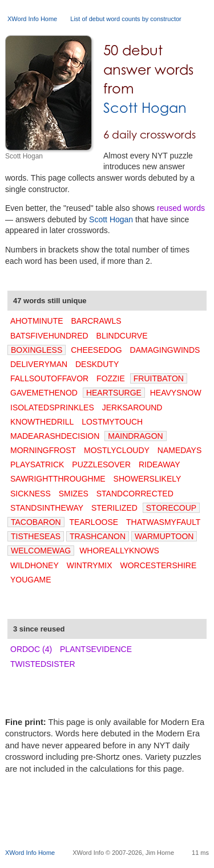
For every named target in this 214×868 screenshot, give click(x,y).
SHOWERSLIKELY (148, 479)
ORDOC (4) (31, 649)
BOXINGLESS (37, 350)
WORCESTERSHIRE (158, 565)
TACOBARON (36, 522)
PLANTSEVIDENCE (96, 649)
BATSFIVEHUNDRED (49, 336)
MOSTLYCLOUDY (117, 450)
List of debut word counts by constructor (126, 19)
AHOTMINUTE (37, 321)
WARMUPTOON (164, 536)
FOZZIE (111, 378)
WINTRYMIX (90, 565)
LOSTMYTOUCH (112, 422)
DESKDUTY (97, 364)
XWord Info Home (32, 19)
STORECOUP (171, 508)
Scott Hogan (145, 108)
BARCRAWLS (96, 321)
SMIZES (74, 494)
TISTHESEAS (36, 536)
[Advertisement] (110, 821)
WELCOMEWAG (41, 551)
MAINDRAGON (135, 436)
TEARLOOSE (94, 522)
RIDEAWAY (160, 464)
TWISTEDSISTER (43, 664)
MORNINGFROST (43, 450)
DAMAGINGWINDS (165, 350)
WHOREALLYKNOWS (119, 551)
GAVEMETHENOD (44, 393)
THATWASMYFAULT (163, 522)
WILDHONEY (35, 565)
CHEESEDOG (96, 350)
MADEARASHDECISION (55, 436)
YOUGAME (31, 580)
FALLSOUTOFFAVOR (49, 378)
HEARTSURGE (114, 393)
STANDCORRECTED (135, 494)
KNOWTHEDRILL (42, 422)
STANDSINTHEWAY (47, 508)
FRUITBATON (159, 378)
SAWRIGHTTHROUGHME (58, 479)
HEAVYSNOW (176, 393)
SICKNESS (31, 494)
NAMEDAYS (180, 450)
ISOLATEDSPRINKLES (52, 407)
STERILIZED (114, 508)
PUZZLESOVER (101, 464)
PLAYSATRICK (37, 464)
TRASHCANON (98, 536)
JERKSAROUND (132, 407)
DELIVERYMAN (39, 364)
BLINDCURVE (122, 336)
